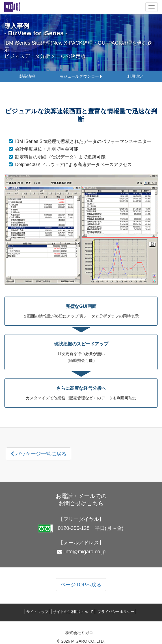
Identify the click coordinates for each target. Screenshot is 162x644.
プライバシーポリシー (116, 612)
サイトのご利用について (73, 612)
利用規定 (135, 76)
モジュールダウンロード (81, 76)
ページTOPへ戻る (81, 585)
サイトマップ (37, 612)
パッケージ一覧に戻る (38, 454)
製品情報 (27, 76)
